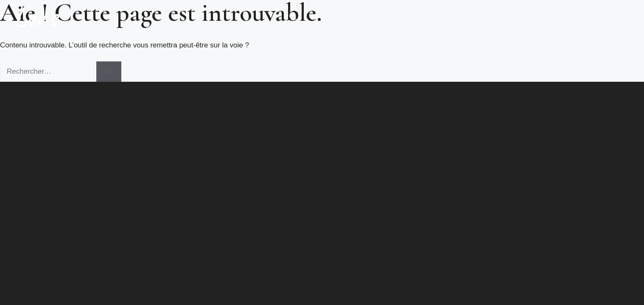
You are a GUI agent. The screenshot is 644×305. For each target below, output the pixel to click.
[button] (293, 17)
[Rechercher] (109, 72)
